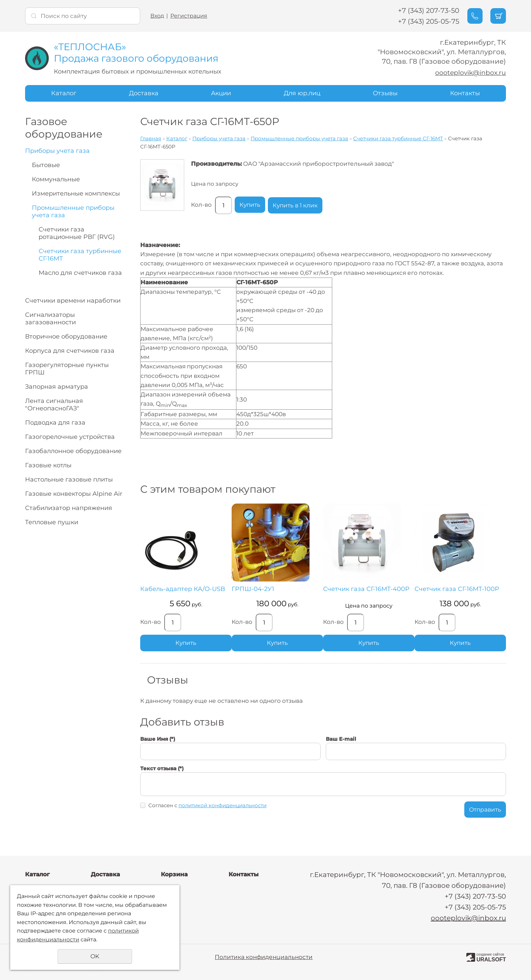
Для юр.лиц (302, 93)
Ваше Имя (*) (158, 746)
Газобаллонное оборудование (73, 451)
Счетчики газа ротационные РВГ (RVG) (77, 233)
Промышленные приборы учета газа (73, 211)
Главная (151, 138)
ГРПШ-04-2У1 (241, 589)
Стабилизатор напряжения (69, 508)
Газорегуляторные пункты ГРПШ (67, 368)
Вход (157, 16)
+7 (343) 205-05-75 (421, 21)
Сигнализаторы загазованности (50, 318)
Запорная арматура (57, 386)
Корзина (174, 874)
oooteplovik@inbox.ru (468, 73)
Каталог (64, 93)
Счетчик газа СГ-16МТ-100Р (399, 593)
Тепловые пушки (52, 522)
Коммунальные (56, 179)
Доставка (144, 93)
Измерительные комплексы (76, 193)
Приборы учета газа (57, 150)
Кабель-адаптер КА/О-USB (176, 593)
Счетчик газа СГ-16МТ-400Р (320, 593)
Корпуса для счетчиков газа (70, 350)
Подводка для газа (55, 422)
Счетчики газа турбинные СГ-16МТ (80, 254)
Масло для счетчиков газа (80, 272)
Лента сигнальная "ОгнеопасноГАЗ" (54, 404)
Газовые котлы (48, 465)
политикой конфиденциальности (222, 812)
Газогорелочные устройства (70, 436)
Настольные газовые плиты (69, 479)
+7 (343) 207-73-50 (421, 11)
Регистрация (189, 16)
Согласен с (207, 812)
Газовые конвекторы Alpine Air (74, 493)
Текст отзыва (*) (162, 775)
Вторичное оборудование (66, 336)
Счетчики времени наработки (73, 300)
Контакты (465, 93)
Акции (221, 93)
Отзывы (385, 93)
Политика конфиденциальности (264, 957)
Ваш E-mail (341, 746)
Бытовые (46, 165)
